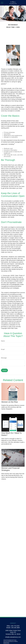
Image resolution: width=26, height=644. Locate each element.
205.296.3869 (15, 628)
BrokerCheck (6, 643)
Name (3, 341)
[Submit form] (4, 370)
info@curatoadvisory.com (13, 637)
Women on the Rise (10, 402)
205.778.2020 (15, 626)
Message (4, 358)
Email (3, 349)
